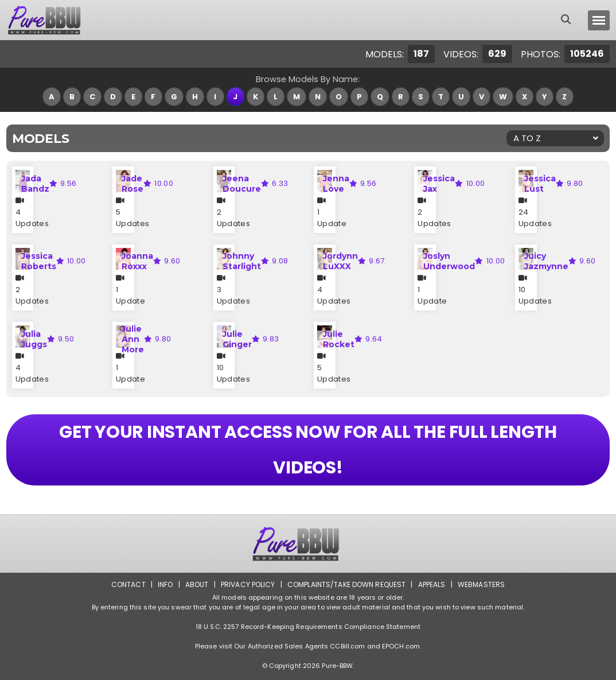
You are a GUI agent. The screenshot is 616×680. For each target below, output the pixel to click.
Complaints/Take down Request (346, 584)
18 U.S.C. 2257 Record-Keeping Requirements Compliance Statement (308, 627)
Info (165, 584)
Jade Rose (132, 184)
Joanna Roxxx (137, 261)
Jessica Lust (540, 184)
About (197, 584)
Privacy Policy (248, 584)
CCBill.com (347, 646)
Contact (128, 584)
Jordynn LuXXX (340, 261)
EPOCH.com (401, 646)
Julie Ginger (237, 339)
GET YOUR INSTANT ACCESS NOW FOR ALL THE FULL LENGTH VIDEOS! (308, 450)
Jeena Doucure (242, 184)
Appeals (432, 584)
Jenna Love (336, 184)
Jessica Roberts (39, 261)
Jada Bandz (35, 184)
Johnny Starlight (242, 261)
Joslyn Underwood (449, 261)
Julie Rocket (339, 339)
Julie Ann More (133, 339)
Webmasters (481, 584)
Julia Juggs (34, 339)
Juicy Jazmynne (546, 261)
